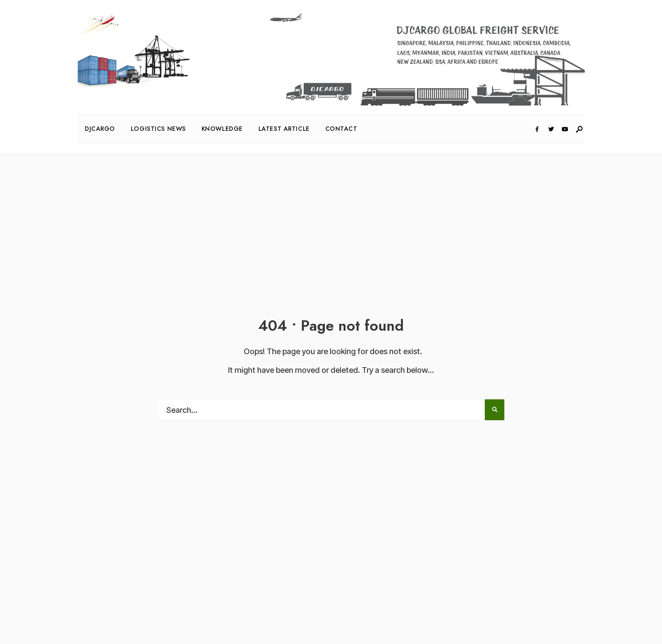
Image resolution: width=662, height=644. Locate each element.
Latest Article (284, 129)
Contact (341, 129)
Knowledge (222, 129)
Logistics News (158, 129)
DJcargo (100, 129)
